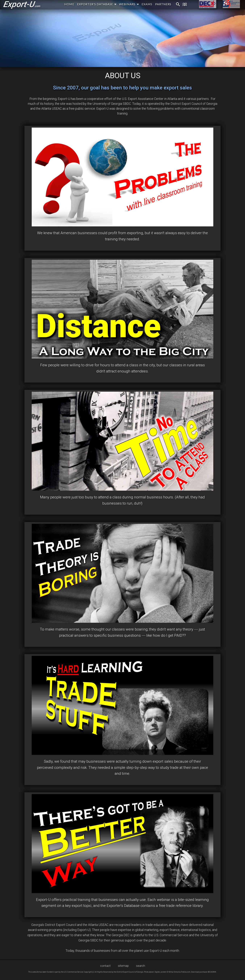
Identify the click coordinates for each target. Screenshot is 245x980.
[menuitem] (176, 4)
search (141, 966)
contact (105, 966)
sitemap (123, 966)
